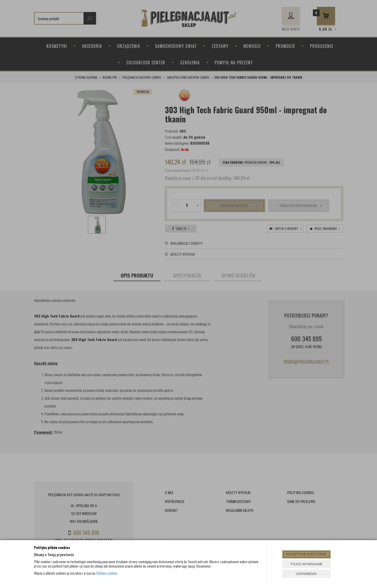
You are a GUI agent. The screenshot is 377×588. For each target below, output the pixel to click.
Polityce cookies (107, 573)
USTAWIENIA (306, 574)
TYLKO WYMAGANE (306, 564)
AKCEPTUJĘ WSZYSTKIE (306, 554)
